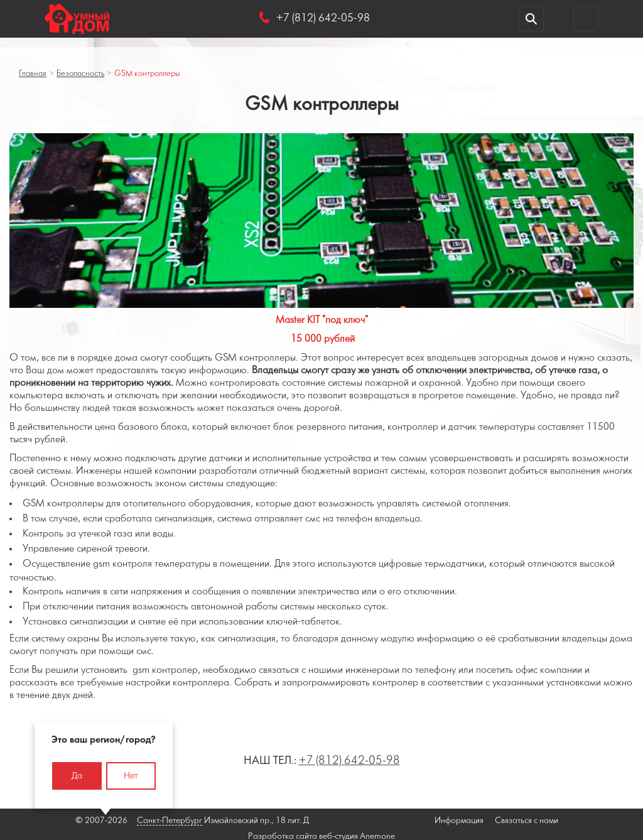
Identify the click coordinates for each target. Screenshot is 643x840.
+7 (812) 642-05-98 (349, 761)
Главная (33, 74)
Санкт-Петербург (170, 821)
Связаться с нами (527, 821)
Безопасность (80, 74)
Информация (459, 821)
